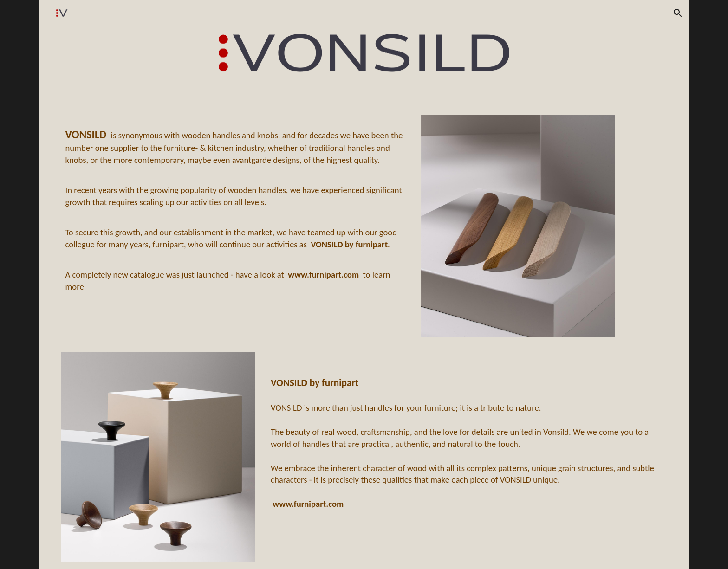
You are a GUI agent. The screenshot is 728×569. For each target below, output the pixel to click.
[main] (235, 209)
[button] (678, 13)
